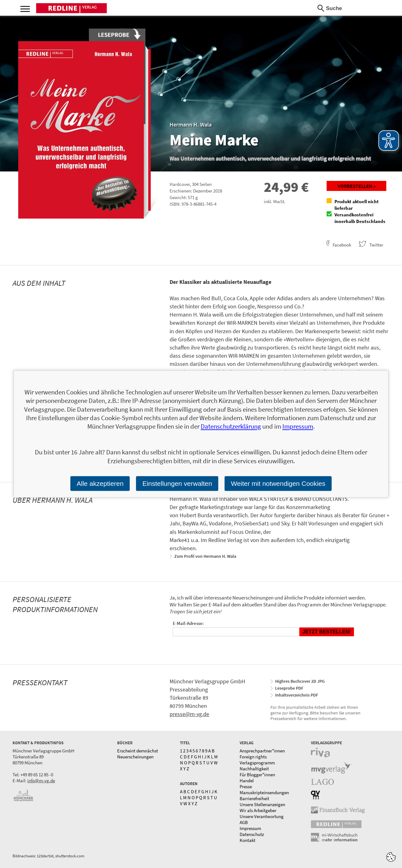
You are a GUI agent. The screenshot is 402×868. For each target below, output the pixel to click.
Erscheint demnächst (138, 751)
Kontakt (247, 840)
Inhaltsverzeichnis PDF (297, 695)
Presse (246, 787)
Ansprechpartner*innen (262, 751)
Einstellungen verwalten (177, 483)
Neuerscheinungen (135, 757)
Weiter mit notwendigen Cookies (278, 483)
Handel (247, 781)
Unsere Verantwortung (262, 816)
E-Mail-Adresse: (188, 623)
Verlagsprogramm (257, 763)
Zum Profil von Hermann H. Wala (205, 556)
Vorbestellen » (357, 186)
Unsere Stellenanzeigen (262, 804)
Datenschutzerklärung (231, 427)
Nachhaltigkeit (254, 769)
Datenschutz (252, 834)
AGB (244, 822)
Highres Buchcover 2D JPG (300, 681)
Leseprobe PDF (289, 688)
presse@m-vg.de (189, 714)
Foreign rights (253, 757)
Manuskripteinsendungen (264, 792)
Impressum (250, 828)
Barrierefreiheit (254, 798)
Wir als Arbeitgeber (258, 810)
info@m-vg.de (41, 781)
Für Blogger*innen (257, 775)
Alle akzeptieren (100, 483)
